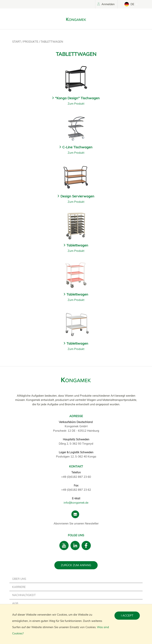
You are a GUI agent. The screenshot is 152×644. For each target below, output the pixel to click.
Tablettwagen (52, 42)
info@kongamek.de (76, 503)
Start (17, 42)
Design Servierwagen (77, 196)
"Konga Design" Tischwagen (77, 98)
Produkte (31, 42)
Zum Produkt (76, 104)
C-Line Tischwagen (77, 147)
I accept (127, 615)
